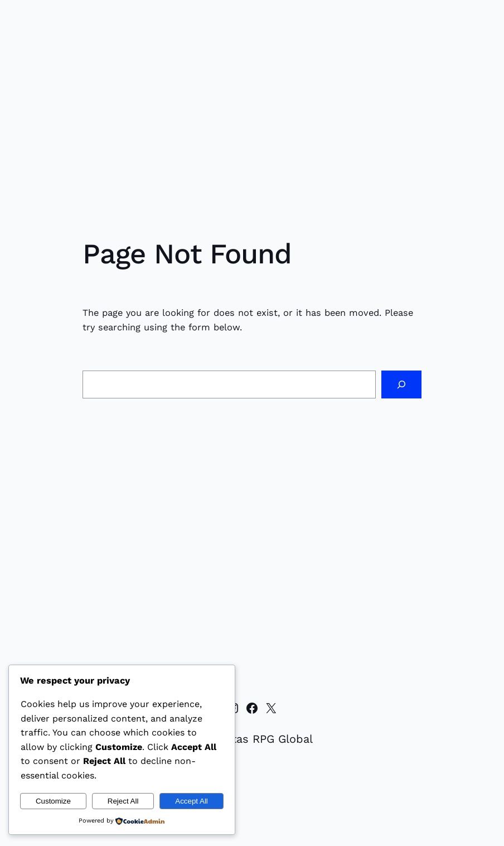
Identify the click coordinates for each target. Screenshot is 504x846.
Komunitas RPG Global (252, 739)
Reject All (123, 801)
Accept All (192, 801)
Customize (53, 801)
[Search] (401, 384)
